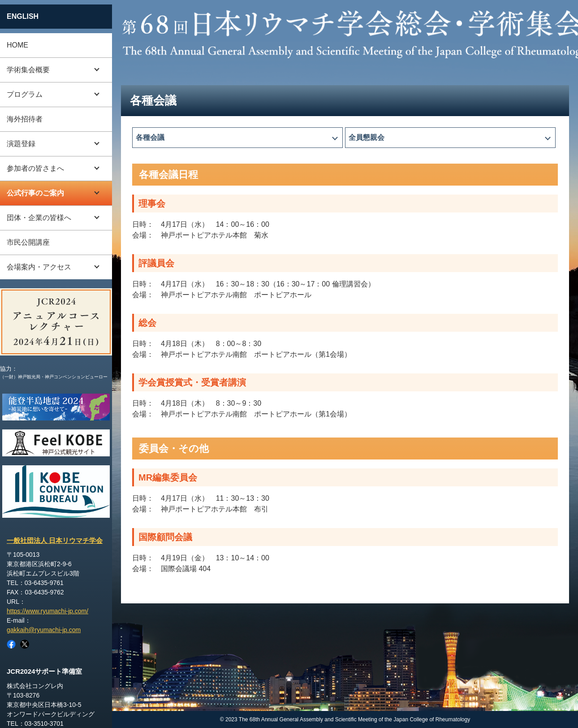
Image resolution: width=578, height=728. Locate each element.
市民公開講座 (28, 242)
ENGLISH (23, 16)
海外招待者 (25, 119)
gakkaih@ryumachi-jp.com (44, 630)
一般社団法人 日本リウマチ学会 (55, 540)
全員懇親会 (367, 137)
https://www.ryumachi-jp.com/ (47, 611)
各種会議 (150, 137)
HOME (17, 45)
